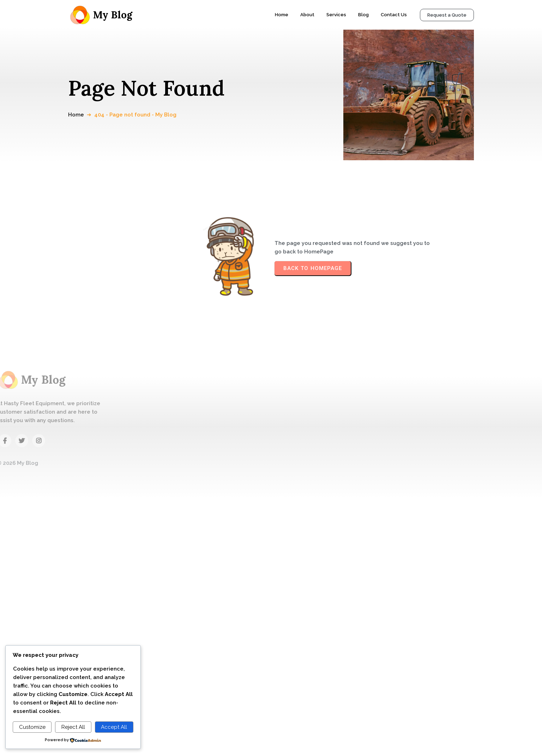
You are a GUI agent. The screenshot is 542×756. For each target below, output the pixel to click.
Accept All (114, 727)
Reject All (73, 727)
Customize (32, 727)
